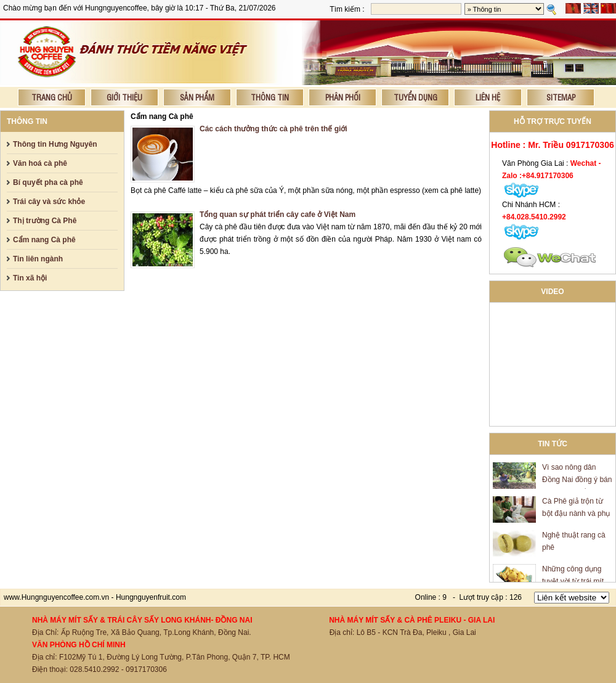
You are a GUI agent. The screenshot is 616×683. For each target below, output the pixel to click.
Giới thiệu (124, 97)
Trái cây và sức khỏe (49, 202)
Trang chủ (52, 97)
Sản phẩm (197, 97)
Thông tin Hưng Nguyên (55, 144)
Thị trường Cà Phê (45, 221)
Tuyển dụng (415, 97)
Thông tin (270, 97)
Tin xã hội (30, 278)
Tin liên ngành (38, 259)
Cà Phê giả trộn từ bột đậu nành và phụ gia (576, 515)
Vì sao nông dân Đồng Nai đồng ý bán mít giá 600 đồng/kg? (577, 481)
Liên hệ (488, 97)
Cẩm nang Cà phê (44, 240)
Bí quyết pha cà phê (48, 182)
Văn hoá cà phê (40, 163)
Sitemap (561, 97)
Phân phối (343, 97)
